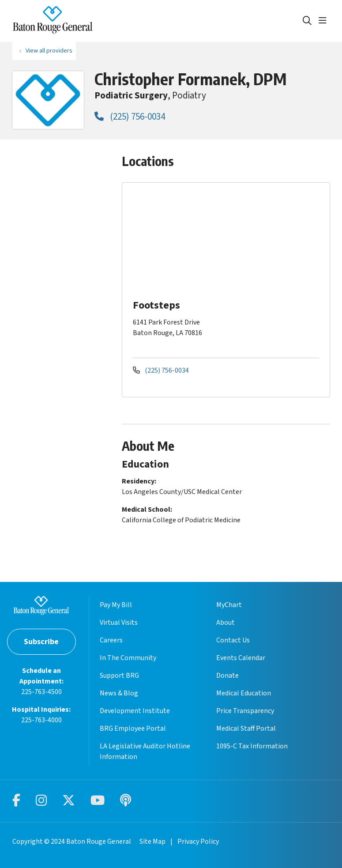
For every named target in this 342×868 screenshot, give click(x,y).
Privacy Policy (198, 842)
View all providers (49, 51)
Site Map (152, 842)
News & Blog (119, 693)
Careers (111, 640)
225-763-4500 (41, 692)
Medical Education (244, 693)
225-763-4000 (41, 720)
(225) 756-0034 (130, 117)
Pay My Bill (116, 605)
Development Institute (135, 711)
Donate (227, 676)
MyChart (229, 605)
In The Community (128, 658)
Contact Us (233, 640)
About (225, 623)
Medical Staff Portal (246, 728)
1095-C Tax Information (252, 746)
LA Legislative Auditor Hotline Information (145, 751)
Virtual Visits (119, 623)
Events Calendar (241, 658)
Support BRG (119, 676)
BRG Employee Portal (133, 728)
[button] (324, 21)
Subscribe (41, 642)
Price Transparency (245, 711)
